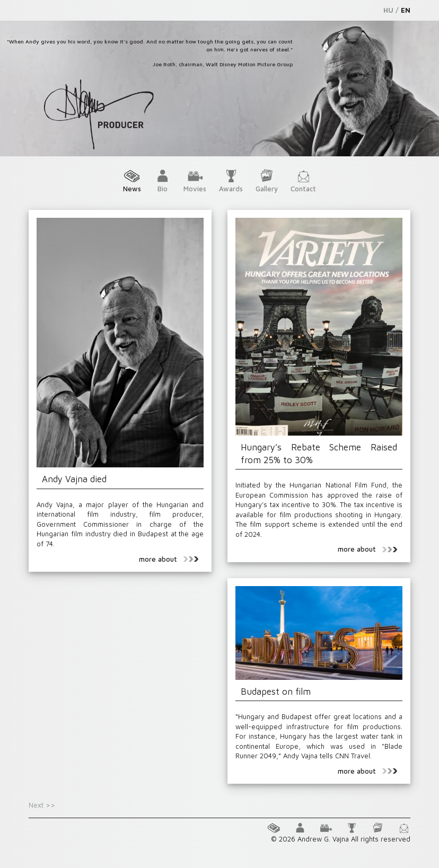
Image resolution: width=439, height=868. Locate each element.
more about (169, 559)
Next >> (42, 805)
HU (388, 10)
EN (406, 10)
